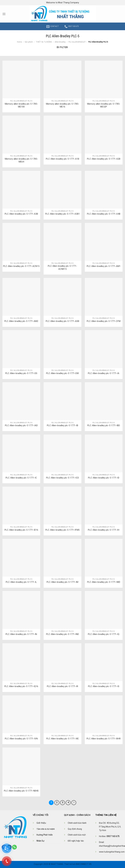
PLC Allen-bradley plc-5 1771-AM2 (21, 321)
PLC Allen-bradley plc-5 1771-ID (104, 478)
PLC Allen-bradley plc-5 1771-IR (62, 686)
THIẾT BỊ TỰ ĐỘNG (44, 42)
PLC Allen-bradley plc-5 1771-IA (104, 373)
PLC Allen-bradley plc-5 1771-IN (21, 634)
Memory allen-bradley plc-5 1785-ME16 (62, 105)
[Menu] (4, 14)
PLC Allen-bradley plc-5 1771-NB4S (21, 791)
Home (19, 42)
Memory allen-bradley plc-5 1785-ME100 (21, 105)
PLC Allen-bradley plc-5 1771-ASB (62, 321)
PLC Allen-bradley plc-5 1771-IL (21, 582)
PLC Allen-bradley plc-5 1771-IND (62, 634)
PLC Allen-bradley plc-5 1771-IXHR (104, 739)
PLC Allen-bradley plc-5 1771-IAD (21, 425)
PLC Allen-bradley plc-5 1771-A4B (104, 214)
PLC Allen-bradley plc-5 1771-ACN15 (21, 266)
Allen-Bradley (60, 42)
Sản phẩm (29, 42)
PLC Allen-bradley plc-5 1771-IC (21, 478)
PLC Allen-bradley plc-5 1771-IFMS (62, 530)
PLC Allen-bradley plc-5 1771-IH (104, 530)
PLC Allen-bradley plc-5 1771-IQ (104, 634)
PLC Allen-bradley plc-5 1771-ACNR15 (62, 267)
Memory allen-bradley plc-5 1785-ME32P (104, 105)
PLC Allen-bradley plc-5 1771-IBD (104, 425)
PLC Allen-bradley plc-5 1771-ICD (62, 478)
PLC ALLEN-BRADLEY (77, 42)
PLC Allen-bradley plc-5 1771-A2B (104, 159)
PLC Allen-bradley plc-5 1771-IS (104, 686)
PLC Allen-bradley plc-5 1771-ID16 (21, 530)
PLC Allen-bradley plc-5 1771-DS (21, 373)
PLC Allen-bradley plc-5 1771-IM (62, 582)
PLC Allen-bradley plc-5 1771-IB (62, 425)
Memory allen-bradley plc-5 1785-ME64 (21, 160)
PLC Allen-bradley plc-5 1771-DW (62, 373)
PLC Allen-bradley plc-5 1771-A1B (62, 159)
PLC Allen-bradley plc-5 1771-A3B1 (62, 214)
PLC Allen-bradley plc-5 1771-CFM (104, 321)
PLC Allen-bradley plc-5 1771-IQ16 (21, 686)
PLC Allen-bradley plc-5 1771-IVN (21, 739)
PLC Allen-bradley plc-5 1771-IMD (104, 582)
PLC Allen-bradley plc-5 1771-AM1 (104, 266)
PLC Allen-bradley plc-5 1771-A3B (21, 214)
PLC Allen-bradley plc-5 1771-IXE (62, 739)
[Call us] (14, 847)
